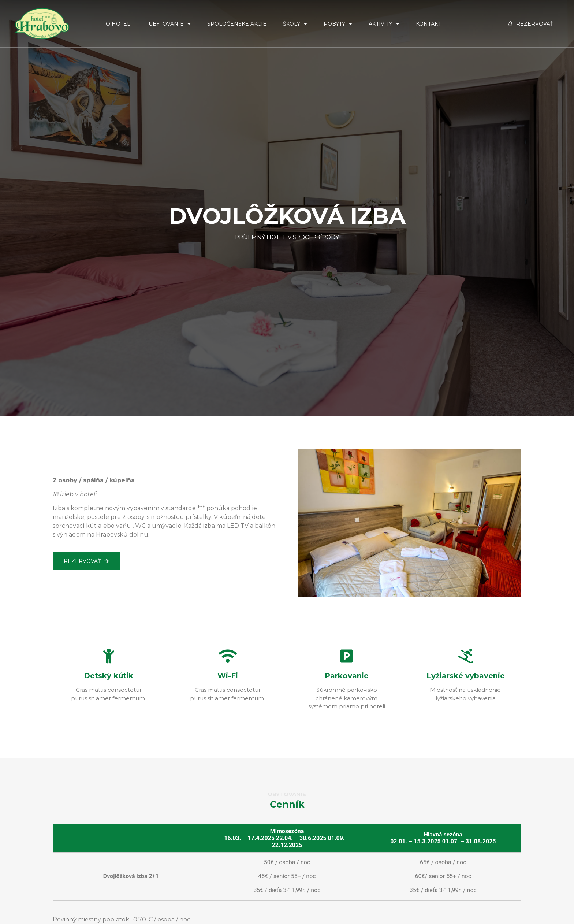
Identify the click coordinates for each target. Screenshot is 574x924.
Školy (295, 24)
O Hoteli (119, 24)
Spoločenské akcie (237, 24)
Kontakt (428, 24)
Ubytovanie (170, 24)
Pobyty (338, 24)
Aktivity (384, 24)
